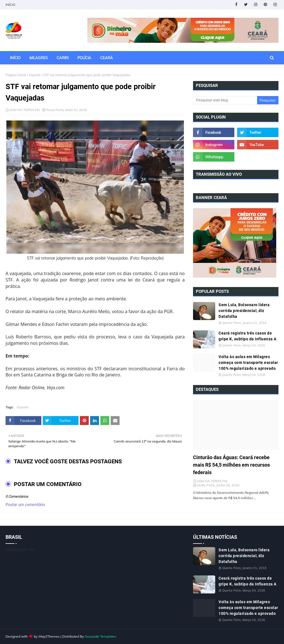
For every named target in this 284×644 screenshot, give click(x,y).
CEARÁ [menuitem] (106, 58)
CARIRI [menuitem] (63, 58)
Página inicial (16, 75)
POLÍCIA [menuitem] (84, 58)
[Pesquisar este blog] (225, 100)
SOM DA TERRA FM (25, 110)
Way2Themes (49, 636)
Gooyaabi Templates (100, 636)
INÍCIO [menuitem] (15, 58)
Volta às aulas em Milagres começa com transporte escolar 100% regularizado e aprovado (248, 363)
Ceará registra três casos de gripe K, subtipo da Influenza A (248, 336)
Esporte (35, 75)
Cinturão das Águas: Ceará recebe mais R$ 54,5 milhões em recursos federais (231, 465)
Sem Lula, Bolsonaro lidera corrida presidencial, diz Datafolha (244, 311)
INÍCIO (10, 5)
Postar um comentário (25, 505)
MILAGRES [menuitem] (39, 58)
